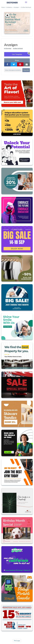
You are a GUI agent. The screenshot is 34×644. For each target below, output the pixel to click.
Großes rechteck (18, 48)
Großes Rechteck (26, 7)
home (3, 7)
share (17, 60)
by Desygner (8, 48)
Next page (17, 641)
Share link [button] (26, 70)
